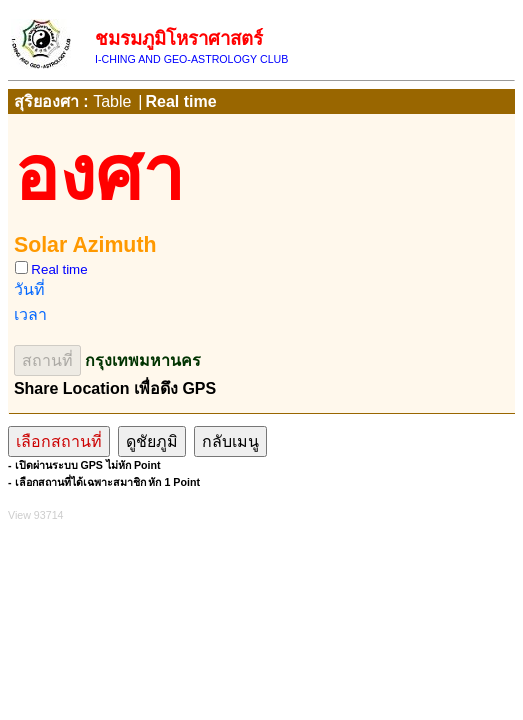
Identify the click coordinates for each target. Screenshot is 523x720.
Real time (180, 101)
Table (112, 101)
